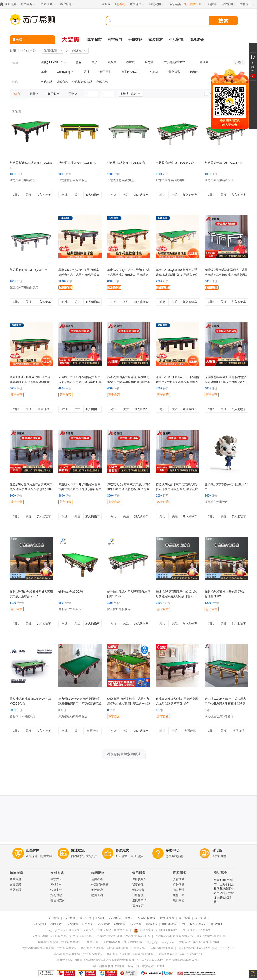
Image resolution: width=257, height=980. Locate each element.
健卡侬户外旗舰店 (216, 502)
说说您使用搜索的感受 (124, 754)
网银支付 (56, 885)
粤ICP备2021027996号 (197, 930)
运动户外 (29, 51)
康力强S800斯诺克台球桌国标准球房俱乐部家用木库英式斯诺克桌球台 (80, 704)
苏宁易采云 (202, 918)
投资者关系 (167, 918)
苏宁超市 (94, 40)
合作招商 (179, 879)
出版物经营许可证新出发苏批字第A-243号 (123, 936)
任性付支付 (58, 900)
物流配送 (98, 873)
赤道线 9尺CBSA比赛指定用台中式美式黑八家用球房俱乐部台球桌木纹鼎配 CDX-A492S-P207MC (80, 489)
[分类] (32, 40)
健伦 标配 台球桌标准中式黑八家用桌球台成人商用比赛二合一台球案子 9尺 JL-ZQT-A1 (129, 704)
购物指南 (16, 873)
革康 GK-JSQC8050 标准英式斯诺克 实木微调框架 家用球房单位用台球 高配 (177, 275)
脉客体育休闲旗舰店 (23, 716)
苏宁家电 (115, 40)
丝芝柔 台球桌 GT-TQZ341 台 (29, 270)
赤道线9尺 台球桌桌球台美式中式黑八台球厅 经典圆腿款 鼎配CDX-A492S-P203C (31, 489)
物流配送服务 (100, 885)
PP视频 (100, 918)
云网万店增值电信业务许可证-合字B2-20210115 (61, 936)
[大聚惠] (71, 40)
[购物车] (194, 4)
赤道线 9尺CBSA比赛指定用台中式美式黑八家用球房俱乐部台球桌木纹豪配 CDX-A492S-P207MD (80, 382)
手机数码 (135, 40)
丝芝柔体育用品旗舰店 (24, 180)
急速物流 (78, 850)
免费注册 (15, 879)
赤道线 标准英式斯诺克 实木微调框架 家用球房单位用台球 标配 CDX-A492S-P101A (226, 382)
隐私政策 (152, 924)
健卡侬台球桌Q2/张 (71, 592)
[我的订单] (137, 4)
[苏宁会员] (175, 4)
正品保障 (33, 850)
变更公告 (139, 948)
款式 (15, 82)
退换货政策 (139, 879)
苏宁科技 (54, 918)
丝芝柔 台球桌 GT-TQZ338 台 (77, 163)
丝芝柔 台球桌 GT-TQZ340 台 (175, 163)
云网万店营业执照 (162, 948)
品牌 (15, 63)
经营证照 (92, 942)
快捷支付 (56, 890)
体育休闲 (50, 51)
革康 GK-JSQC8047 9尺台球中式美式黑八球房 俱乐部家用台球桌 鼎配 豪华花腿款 (128, 275)
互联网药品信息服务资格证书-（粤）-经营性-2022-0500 (190, 936)
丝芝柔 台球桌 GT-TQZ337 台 (224, 163)
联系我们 (40, 924)
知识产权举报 (147, 918)
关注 (29, 195)
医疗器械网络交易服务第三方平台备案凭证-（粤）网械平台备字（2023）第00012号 (75, 948)
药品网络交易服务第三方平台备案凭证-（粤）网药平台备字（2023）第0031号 (104, 954)
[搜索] (161, 21)
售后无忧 (122, 850)
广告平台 (88, 924)
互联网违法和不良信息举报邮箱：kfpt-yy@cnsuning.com (138, 942)
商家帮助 (179, 890)
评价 (16, 174)
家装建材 (156, 40)
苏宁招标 (136, 924)
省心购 (217, 850)
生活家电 (176, 40)
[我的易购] (157, 4)
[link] (17, 94)
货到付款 (56, 895)
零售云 (129, 918)
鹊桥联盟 (120, 924)
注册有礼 (119, 4)
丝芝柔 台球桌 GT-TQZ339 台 (126, 163)
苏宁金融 (70, 918)
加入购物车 (44, 195)
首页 (13, 51)
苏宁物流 (115, 918)
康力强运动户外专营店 (73, 716)
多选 (239, 62)
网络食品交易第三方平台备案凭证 (60, 942)
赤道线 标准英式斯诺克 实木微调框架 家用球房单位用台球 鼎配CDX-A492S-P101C (129, 382)
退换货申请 (139, 900)
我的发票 (138, 906)
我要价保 (138, 885)
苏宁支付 (56, 879)
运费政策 (97, 879)
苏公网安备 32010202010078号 (156, 930)
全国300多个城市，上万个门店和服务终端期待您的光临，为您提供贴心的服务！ (224, 891)
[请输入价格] (92, 94)
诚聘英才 (56, 924)
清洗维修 (196, 40)
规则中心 (179, 900)
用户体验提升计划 (173, 924)
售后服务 (139, 873)
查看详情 (44, 409)
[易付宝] (212, 4)
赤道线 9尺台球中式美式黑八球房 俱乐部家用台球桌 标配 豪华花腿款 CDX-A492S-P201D (128, 489)
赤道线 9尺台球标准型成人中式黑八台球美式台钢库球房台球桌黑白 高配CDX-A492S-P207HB (226, 275)
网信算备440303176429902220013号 (181, 954)
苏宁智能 (184, 918)
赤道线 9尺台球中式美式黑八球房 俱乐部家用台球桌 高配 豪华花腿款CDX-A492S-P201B (177, 489)
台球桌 (77, 51)
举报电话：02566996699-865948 (199, 942)
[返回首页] (9, 4)
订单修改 (138, 895)
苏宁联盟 (104, 924)
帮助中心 (172, 850)
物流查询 (97, 895)
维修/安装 (138, 890)
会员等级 (15, 885)
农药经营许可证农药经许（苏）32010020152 (207, 948)
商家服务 (180, 873)
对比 (16, 195)
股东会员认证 (198, 924)
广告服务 (179, 885)
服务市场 (179, 895)
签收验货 (97, 890)
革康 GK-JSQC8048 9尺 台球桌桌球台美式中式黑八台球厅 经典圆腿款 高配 (79, 275)
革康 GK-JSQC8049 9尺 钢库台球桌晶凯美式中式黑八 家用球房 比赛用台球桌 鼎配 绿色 (30, 382)
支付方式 (57, 873)
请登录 (106, 4)
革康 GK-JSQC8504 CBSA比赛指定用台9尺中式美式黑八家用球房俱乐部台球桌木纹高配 (177, 382)
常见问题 (15, 890)
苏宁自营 (65, 287)
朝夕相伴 (217, 924)
